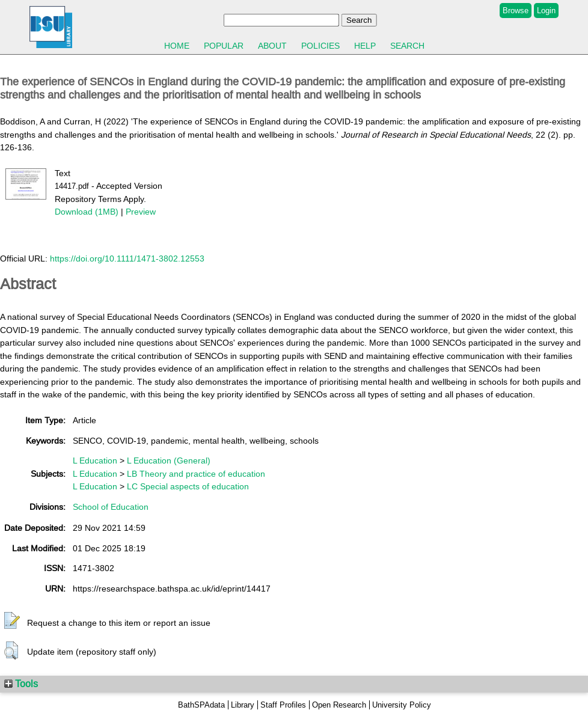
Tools (21, 684)
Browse (516, 11)
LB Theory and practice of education (196, 474)
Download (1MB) (87, 212)
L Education (95, 461)
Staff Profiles (283, 705)
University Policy (402, 705)
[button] (12, 621)
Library (243, 705)
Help (365, 46)
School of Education (111, 507)
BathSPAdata (201, 705)
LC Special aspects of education (188, 486)
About (272, 46)
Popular (224, 46)
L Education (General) (169, 461)
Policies (320, 46)
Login (546, 11)
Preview (141, 212)
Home (177, 46)
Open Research (339, 705)
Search (407, 46)
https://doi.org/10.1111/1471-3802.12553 (127, 259)
